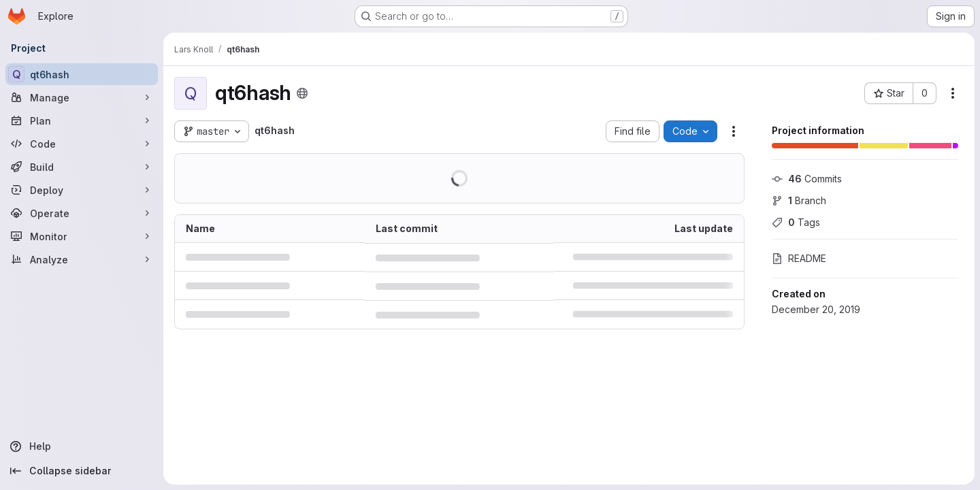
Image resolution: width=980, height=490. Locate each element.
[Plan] (82, 120)
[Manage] (82, 97)
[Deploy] (82, 190)
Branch (799, 200)
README (799, 258)
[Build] (82, 167)
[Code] (82, 144)
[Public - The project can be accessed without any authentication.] (302, 93)
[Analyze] (82, 259)
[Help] (82, 446)
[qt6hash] (82, 74)
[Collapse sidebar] (82, 471)
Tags (796, 222)
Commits (807, 179)
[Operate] (82, 213)
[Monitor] (82, 236)
